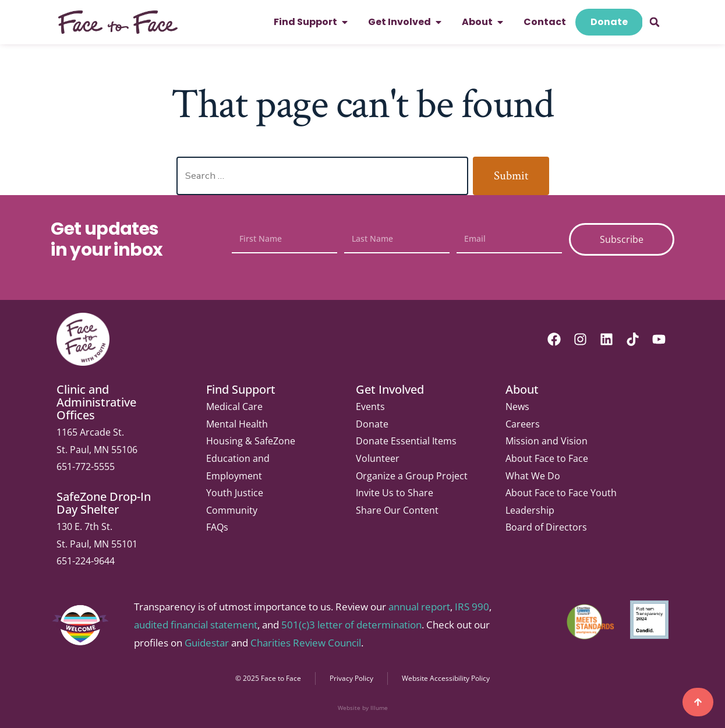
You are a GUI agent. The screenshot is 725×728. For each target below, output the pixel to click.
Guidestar (207, 643)
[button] (655, 22)
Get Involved (390, 389)
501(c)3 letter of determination (351, 625)
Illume (379, 708)
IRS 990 (472, 607)
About (522, 389)
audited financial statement (196, 625)
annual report (419, 607)
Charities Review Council (306, 643)
